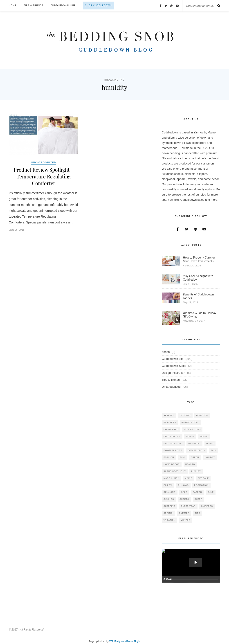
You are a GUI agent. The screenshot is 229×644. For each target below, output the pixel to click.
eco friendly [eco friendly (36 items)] (197, 450)
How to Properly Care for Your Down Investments (199, 259)
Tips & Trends (34, 6)
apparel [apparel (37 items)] (169, 415)
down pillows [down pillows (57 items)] (173, 450)
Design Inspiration (173, 373)
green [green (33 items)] (195, 457)
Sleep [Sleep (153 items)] (198, 499)
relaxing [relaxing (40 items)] (170, 492)
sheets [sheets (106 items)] (184, 499)
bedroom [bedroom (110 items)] (202, 415)
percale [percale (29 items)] (203, 478)
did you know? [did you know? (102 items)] (173, 443)
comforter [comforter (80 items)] (171, 429)
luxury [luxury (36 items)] (196, 471)
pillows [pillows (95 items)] (183, 485)
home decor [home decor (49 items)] (172, 464)
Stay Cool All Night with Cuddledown (198, 278)
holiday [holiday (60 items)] (210, 457)
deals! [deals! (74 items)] (190, 436)
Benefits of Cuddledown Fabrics (198, 296)
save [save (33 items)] (211, 492)
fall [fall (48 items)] (214, 450)
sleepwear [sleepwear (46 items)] (188, 506)
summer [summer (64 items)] (184, 513)
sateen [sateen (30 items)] (197, 492)
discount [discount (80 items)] (194, 443)
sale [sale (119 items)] (184, 492)
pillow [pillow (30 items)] (168, 485)
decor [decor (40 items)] (204, 436)
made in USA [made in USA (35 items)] (171, 478)
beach (166, 352)
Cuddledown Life (63, 6)
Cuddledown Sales (174, 366)
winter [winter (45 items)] (186, 520)
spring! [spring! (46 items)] (168, 513)
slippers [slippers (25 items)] (207, 506)
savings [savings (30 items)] (169, 499)
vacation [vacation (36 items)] (170, 520)
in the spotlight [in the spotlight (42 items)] (175, 471)
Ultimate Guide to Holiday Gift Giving (200, 315)
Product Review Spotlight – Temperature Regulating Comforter (44, 176)
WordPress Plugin (131, 641)
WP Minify (115, 641)
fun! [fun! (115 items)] (182, 457)
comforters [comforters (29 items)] (192, 429)
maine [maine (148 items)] (189, 478)
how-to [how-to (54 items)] (190, 464)
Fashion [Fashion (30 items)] (169, 457)
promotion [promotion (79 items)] (201, 485)
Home (13, 6)
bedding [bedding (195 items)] (185, 415)
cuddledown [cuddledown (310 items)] (172, 436)
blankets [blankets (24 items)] (170, 422)
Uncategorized (44, 163)
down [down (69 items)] (210, 443)
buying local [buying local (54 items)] (190, 422)
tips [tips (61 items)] (198, 513)
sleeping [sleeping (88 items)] (170, 506)
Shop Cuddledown (98, 6)
